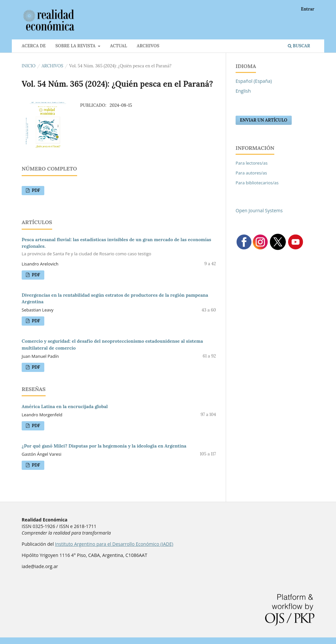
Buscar (299, 46)
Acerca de (34, 46)
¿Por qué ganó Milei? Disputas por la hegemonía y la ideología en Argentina (104, 446)
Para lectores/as (252, 163)
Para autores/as (251, 173)
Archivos (148, 46)
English (243, 91)
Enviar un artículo (264, 120)
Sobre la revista (76, 46)
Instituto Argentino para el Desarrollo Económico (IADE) (114, 544)
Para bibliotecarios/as (257, 183)
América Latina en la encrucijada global (65, 406)
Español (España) (254, 81)
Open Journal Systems (259, 210)
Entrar (308, 9)
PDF (35, 190)
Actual (118, 46)
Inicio (29, 66)
